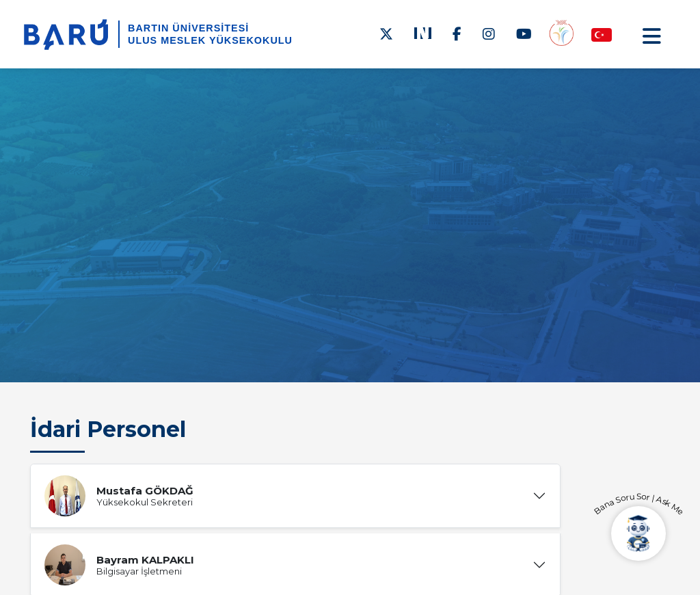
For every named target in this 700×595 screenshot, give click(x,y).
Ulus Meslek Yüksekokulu (210, 40)
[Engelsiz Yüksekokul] (561, 34)
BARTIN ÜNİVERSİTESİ (188, 28)
